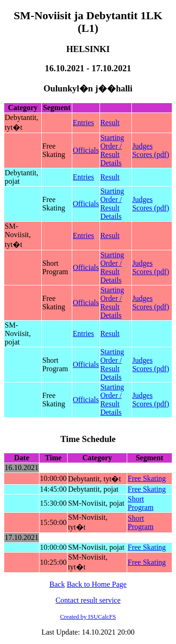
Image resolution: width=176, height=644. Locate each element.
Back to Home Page (97, 584)
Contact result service (88, 600)
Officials (86, 150)
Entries (83, 123)
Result (110, 123)
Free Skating (147, 478)
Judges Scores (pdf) (151, 150)
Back (57, 584)
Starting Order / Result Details (112, 150)
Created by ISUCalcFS (88, 617)
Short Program (141, 503)
